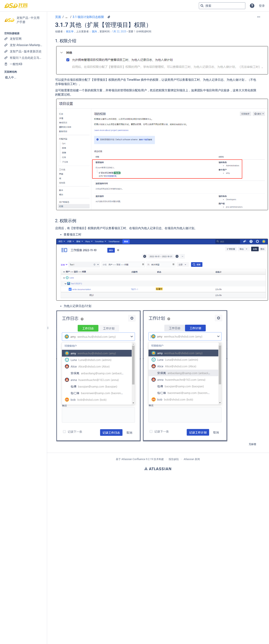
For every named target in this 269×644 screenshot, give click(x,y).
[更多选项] (259, 17)
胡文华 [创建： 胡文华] (70, 32)
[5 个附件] (109, 17)
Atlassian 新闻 (192, 459)
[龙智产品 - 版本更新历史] (23, 51)
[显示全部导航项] (66, 17)
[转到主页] (16, 6)
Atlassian (158, 469)
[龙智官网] (23, 39)
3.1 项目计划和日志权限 (88, 17)
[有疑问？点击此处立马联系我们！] (23, 58)
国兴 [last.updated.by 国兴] (94, 32)
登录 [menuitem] (262, 6)
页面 (58, 17)
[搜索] (202, 6)
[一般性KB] (23, 64)
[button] (252, 6)
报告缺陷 (174, 459)
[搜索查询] (222, 6)
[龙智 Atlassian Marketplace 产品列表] (23, 45)
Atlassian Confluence (133, 459)
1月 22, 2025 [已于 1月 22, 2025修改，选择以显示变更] (119, 32)
